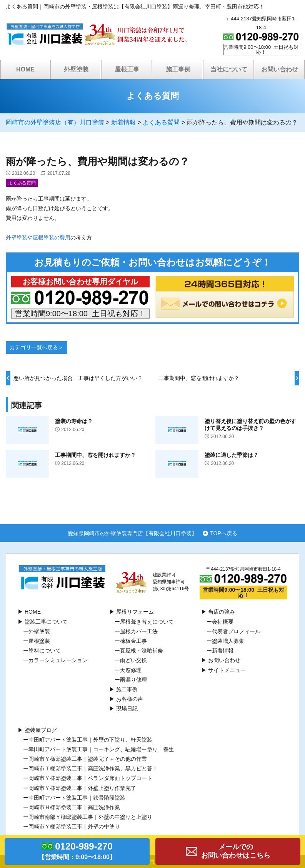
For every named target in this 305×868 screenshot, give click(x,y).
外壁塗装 (76, 69)
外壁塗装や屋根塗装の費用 (38, 237)
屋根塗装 (39, 641)
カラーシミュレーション (58, 660)
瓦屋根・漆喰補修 (142, 651)
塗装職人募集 (228, 641)
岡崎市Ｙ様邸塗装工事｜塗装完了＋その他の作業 (88, 759)
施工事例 (178, 69)
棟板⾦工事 (133, 641)
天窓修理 (131, 670)
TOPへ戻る (224, 533)
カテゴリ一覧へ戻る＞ (37, 347)
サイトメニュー (227, 670)
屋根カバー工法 (139, 631)
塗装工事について (46, 622)
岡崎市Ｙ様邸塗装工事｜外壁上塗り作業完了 (82, 788)
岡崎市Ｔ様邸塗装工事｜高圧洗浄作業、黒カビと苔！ (93, 768)
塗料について (45, 651)
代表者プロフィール (236, 631)
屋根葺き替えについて (147, 622)
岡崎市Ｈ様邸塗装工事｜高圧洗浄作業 (74, 807)
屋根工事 (127, 69)
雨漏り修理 (133, 680)
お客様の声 (130, 699)
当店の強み (222, 612)
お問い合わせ (280, 69)
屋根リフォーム (135, 612)
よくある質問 (22, 183)
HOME (25, 69)
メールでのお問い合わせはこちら (236, 851)
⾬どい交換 (133, 660)
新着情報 (223, 651)
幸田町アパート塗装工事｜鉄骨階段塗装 (77, 798)
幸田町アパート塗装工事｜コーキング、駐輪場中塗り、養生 (101, 749)
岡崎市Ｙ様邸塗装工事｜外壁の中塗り (74, 827)
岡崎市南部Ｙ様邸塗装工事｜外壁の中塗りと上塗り (90, 817)
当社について (229, 69)
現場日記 (127, 709)
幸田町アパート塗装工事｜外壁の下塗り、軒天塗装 (90, 740)
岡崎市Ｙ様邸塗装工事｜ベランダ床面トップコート (90, 778)
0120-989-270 (77, 852)
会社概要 (223, 622)
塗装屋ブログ (41, 730)
